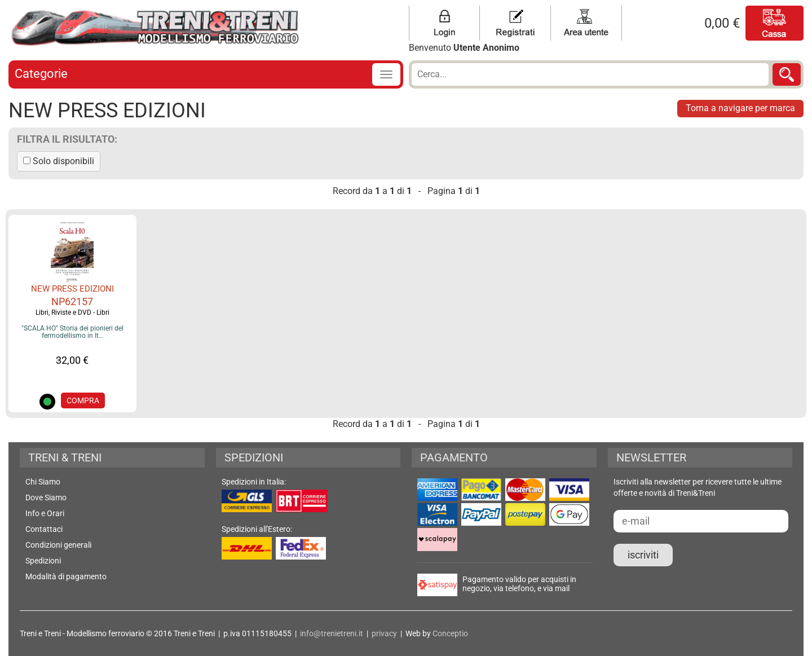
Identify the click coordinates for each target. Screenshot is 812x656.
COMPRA (83, 400)
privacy (384, 633)
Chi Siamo (43, 482)
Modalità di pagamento (66, 576)
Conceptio (450, 633)
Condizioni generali (58, 545)
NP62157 (72, 301)
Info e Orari (45, 513)
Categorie (41, 74)
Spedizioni (43, 561)
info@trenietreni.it (332, 633)
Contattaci (44, 529)
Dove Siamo (46, 497)
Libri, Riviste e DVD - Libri (72, 312)
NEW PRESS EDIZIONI (72, 289)
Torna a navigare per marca (740, 108)
